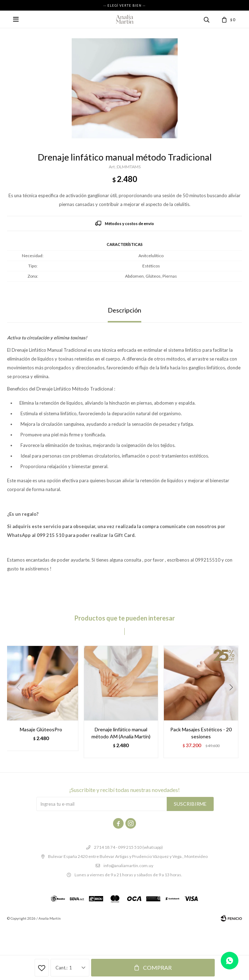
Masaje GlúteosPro (41, 729)
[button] (234, 702)
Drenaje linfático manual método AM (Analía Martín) (121, 733)
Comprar (157, 967)
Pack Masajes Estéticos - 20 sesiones (201, 733)
